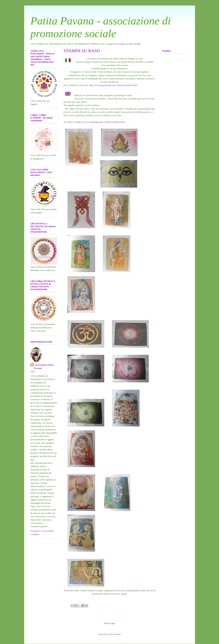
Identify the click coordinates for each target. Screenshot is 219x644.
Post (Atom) (115, 634)
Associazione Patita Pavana (44, 366)
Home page (110, 623)
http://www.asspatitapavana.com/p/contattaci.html (113, 85)
